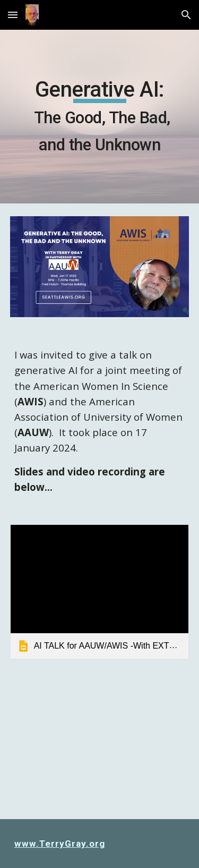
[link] (100, 592)
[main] (100, 117)
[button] (13, 15)
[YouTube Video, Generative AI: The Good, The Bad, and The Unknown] (100, 746)
